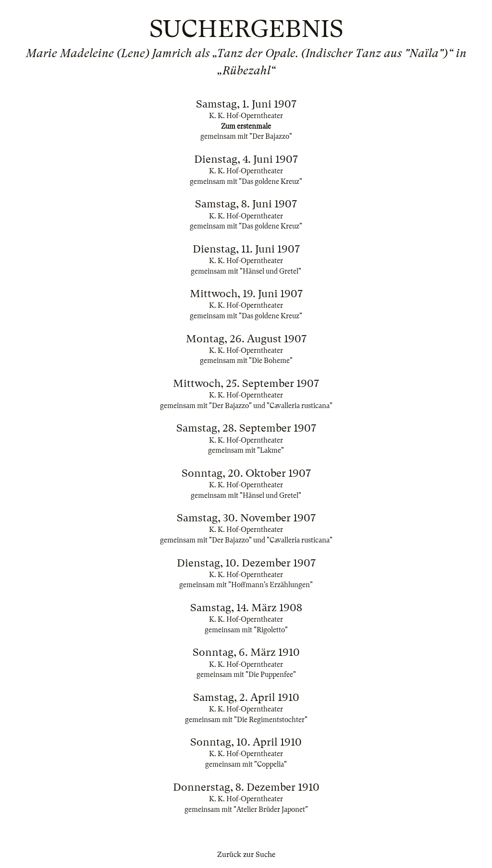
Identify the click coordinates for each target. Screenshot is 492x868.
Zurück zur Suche (246, 855)
